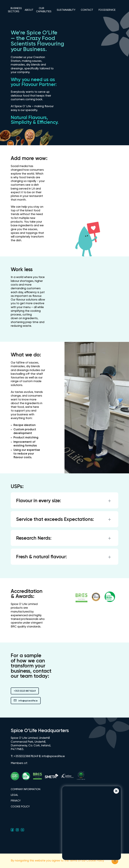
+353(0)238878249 (26, 759)
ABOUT (29, 10)
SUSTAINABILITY (66, 10)
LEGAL (14, 795)
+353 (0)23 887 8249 (25, 691)
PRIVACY (16, 801)
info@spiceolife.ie (26, 701)
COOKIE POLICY (20, 807)
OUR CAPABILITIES (44, 10)
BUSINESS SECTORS (15, 10)
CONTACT (87, 10)
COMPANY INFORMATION (26, 789)
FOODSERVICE (107, 10)
